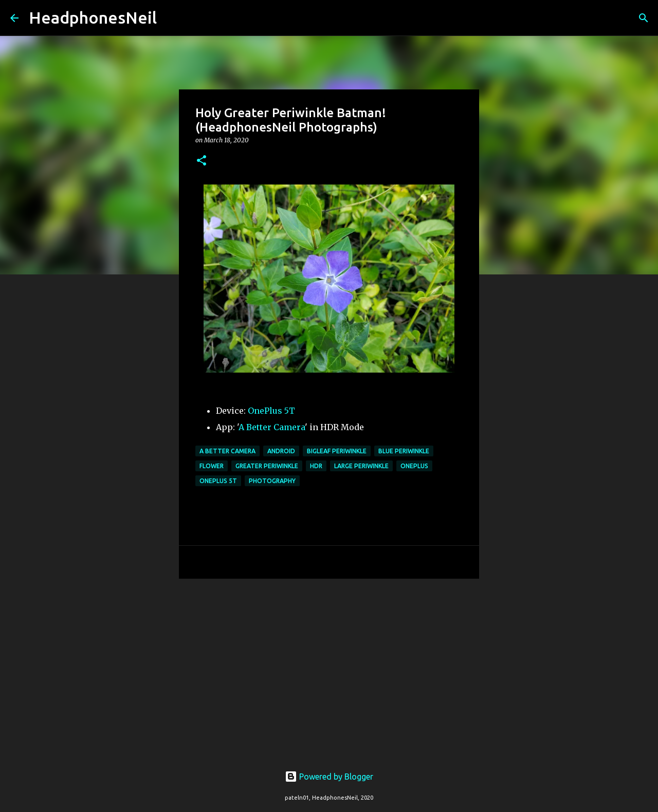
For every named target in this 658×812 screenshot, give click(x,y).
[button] (202, 161)
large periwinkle (361, 466)
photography (272, 481)
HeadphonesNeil (93, 17)
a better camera (227, 451)
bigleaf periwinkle (337, 451)
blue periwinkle (404, 451)
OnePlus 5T (271, 411)
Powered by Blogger (329, 777)
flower (212, 466)
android (281, 451)
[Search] (171, 18)
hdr (316, 466)
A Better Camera (272, 427)
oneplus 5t (218, 481)
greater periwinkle (267, 466)
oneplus (414, 466)
